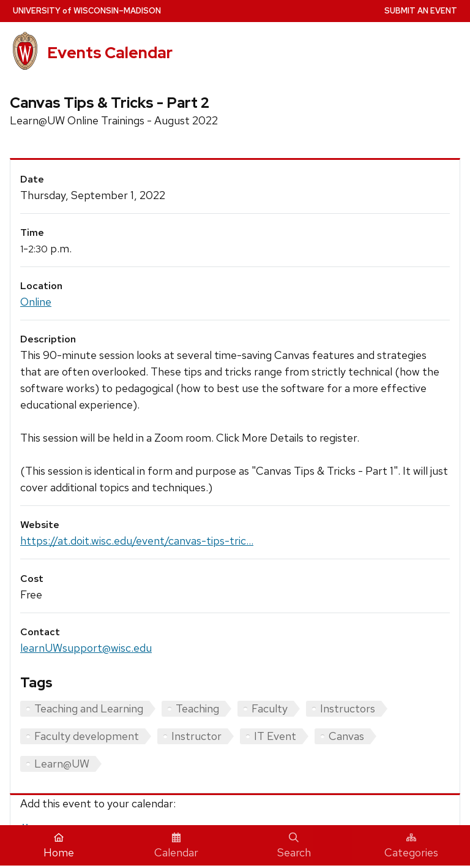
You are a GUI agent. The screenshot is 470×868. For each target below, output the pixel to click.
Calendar (176, 846)
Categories (411, 846)
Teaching (197, 708)
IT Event (275, 736)
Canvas (346, 736)
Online (36, 302)
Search (294, 846)
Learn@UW (62, 764)
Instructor (196, 736)
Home (59, 846)
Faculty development (87, 736)
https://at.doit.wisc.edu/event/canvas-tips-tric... (137, 541)
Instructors (348, 708)
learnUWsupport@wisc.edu (86, 648)
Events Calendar (110, 53)
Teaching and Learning (89, 708)
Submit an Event (421, 11)
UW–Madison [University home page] (87, 11)
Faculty (270, 708)
